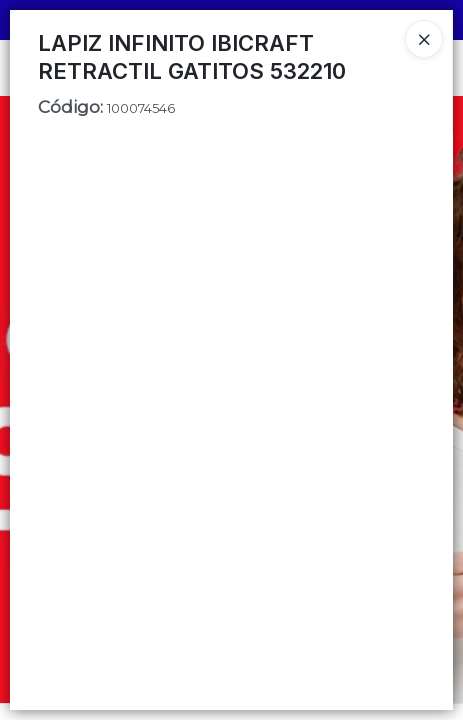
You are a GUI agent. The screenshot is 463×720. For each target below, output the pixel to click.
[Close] (424, 39)
